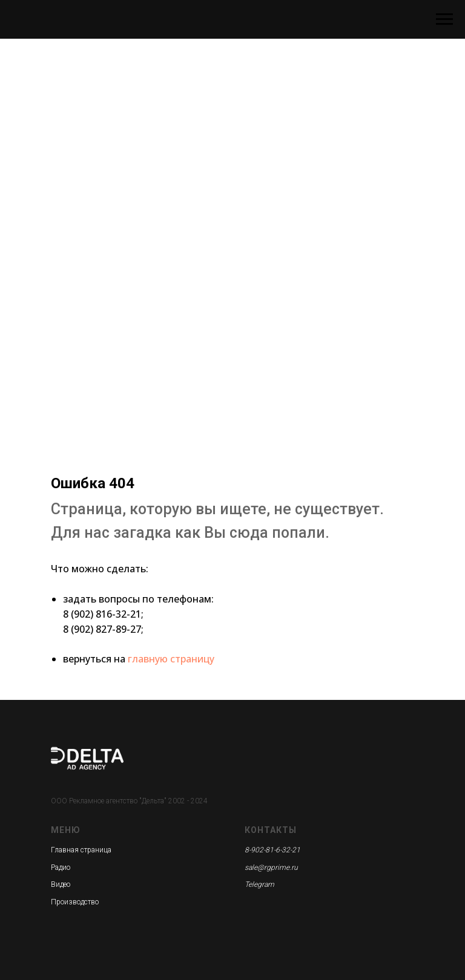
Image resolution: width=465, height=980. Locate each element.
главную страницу (171, 659)
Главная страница (81, 850)
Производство (75, 902)
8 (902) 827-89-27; (103, 629)
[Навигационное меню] (444, 19)
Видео (61, 884)
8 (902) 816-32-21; (103, 614)
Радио (61, 867)
